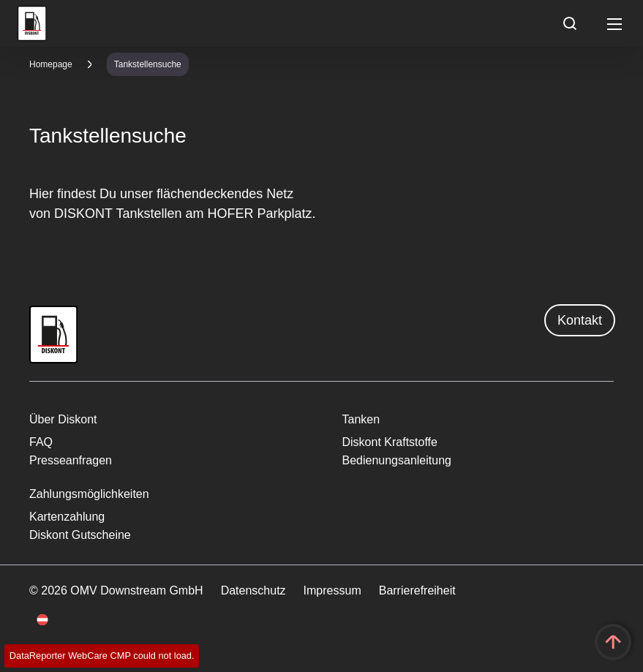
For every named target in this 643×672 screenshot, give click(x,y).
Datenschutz (253, 590)
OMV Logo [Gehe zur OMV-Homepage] (32, 23)
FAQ (41, 442)
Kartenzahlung (67, 517)
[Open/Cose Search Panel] (570, 23)
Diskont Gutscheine (80, 535)
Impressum (332, 590)
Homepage (51, 64)
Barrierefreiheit (417, 590)
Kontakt (580, 320)
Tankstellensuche (148, 64)
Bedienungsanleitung (397, 460)
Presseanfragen (71, 460)
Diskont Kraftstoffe (390, 442)
